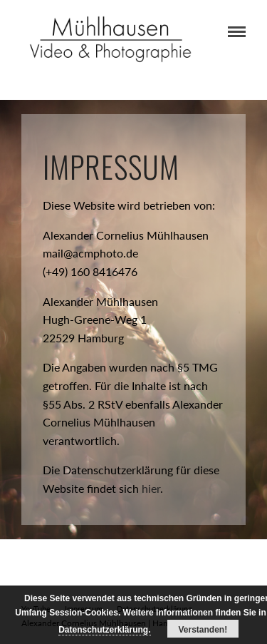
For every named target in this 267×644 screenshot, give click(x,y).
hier (151, 488)
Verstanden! (203, 630)
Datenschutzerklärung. (104, 630)
